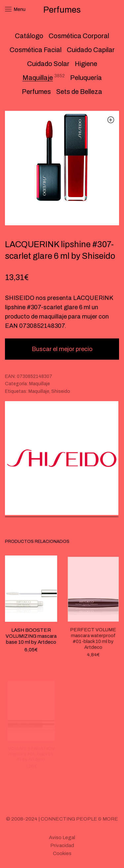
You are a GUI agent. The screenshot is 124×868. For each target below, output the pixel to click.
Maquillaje (38, 78)
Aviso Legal (62, 837)
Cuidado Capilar (91, 50)
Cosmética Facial (36, 50)
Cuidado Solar (48, 64)
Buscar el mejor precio (62, 349)
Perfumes (36, 92)
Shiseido (61, 391)
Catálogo (29, 36)
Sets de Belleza (79, 92)
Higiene (86, 64)
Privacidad (62, 845)
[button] (111, 120)
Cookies (62, 853)
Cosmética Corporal (79, 36)
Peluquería (86, 78)
